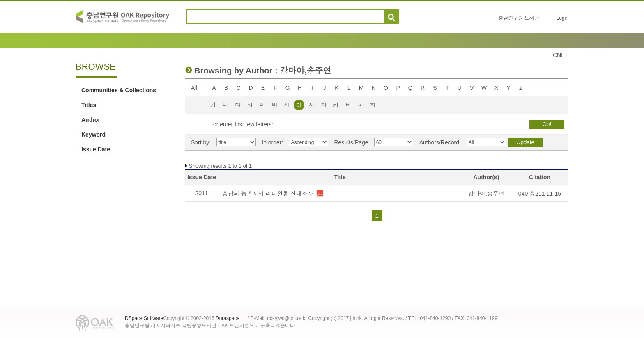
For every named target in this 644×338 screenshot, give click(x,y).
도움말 (409, 17)
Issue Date (96, 149)
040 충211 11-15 (540, 194)
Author (91, 120)
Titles (89, 105)
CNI (558, 55)
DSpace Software (144, 318)
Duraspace (228, 318)
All (194, 88)
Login (562, 18)
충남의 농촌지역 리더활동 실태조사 (268, 194)
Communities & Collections (119, 90)
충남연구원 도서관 (519, 18)
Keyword (93, 135)
